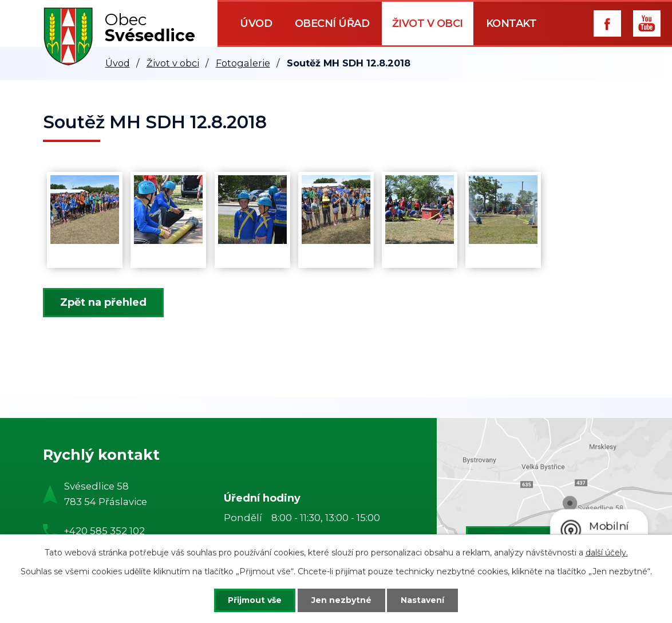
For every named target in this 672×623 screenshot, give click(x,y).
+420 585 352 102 (104, 531)
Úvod (256, 23)
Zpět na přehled (103, 302)
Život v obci (428, 23)
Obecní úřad (332, 23)
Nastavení (423, 600)
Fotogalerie (243, 63)
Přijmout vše (255, 600)
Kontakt (511, 23)
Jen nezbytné (341, 600)
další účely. (607, 553)
